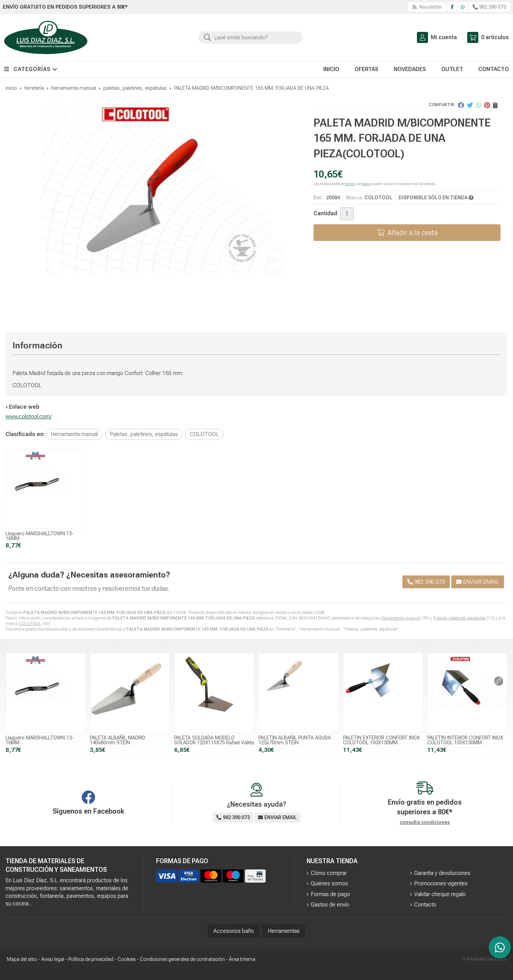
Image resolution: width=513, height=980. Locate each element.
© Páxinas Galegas (484, 959)
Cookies (127, 959)
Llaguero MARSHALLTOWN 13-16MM (40, 536)
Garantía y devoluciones (442, 873)
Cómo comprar (329, 873)
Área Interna (242, 959)
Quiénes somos (329, 883)
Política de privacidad (91, 959)
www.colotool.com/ (29, 417)
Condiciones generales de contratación (182, 959)
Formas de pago (330, 894)
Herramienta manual (400, 618)
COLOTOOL (30, 624)
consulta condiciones (425, 822)
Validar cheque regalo (440, 894)
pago (366, 184)
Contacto (425, 905)
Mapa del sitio (22, 959)
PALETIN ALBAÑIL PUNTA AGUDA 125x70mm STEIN (295, 740)
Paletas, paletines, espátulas (459, 618)
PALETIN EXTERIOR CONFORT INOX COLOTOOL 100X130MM (381, 740)
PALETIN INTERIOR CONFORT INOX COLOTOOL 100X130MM (465, 740)
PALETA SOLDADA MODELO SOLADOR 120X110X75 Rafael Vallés (214, 740)
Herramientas (284, 931)
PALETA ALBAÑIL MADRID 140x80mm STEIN (118, 740)
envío (350, 184)
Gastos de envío (330, 905)
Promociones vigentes (441, 883)
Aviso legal (53, 959)
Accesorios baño (234, 931)
